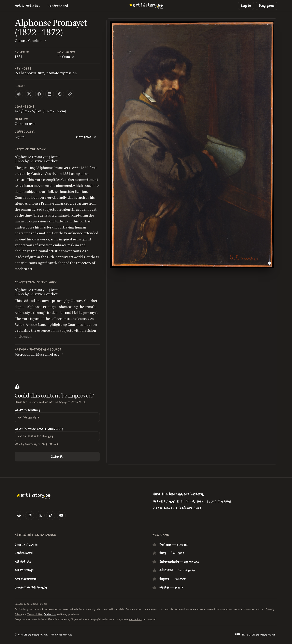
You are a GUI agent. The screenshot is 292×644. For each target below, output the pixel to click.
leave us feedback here (183, 508)
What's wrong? (27, 410)
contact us (135, 619)
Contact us (50, 614)
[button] (28, 6)
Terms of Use (35, 614)
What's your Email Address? (39, 429)
